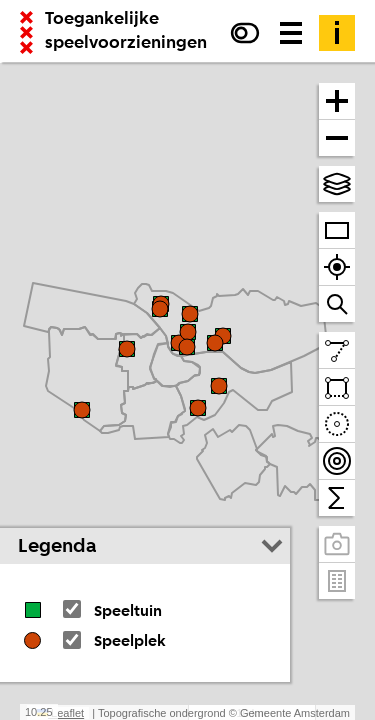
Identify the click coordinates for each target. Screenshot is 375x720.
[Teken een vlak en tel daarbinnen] (337, 387)
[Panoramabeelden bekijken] (337, 544)
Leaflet (60, 713)
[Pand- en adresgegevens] (337, 581)
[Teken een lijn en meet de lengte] (337, 350)
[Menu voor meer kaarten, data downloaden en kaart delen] (291, 33)
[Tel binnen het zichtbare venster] (337, 498)
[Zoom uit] (337, 138)
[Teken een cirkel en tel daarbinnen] (337, 424)
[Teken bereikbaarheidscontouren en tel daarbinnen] (337, 461)
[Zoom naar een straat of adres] (337, 304)
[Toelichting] (337, 33)
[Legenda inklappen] (272, 546)
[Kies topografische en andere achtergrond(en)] (337, 184)
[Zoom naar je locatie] (337, 267)
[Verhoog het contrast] (245, 33)
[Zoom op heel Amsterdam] (337, 230)
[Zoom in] (337, 101)
